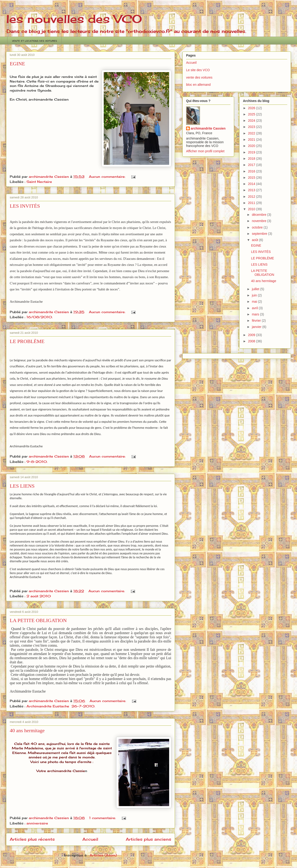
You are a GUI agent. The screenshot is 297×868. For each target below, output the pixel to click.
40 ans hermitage (27, 730)
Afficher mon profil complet (205, 151)
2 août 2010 (39, 596)
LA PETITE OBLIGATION (38, 620)
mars (256, 314)
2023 (252, 127)
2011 (252, 203)
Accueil (90, 839)
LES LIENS (22, 486)
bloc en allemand (198, 85)
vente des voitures (199, 77)
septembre (260, 234)
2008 (252, 341)
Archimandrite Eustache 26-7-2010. (61, 706)
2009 (252, 335)
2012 (252, 197)
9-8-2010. (37, 462)
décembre (259, 215)
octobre (258, 227)
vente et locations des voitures (35, 41)
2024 (252, 121)
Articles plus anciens (148, 839)
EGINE (17, 64)
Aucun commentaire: (108, 176)
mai (255, 302)
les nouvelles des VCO (74, 19)
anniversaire (37, 823)
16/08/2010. (40, 317)
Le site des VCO (198, 70)
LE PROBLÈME (27, 341)
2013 (252, 190)
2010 (252, 209)
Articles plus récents (32, 839)
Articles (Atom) (103, 855)
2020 (252, 146)
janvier (257, 327)
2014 (252, 184)
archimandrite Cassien (208, 128)
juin (255, 295)
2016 (252, 171)
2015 (252, 178)
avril (255, 308)
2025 (252, 114)
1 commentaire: (103, 818)
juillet (256, 289)
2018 (252, 159)
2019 (252, 152)
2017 (252, 165)
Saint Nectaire (39, 182)
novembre (259, 221)
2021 (252, 140)
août (255, 240)
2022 (252, 133)
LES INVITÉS (25, 206)
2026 (252, 108)
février (257, 321)
